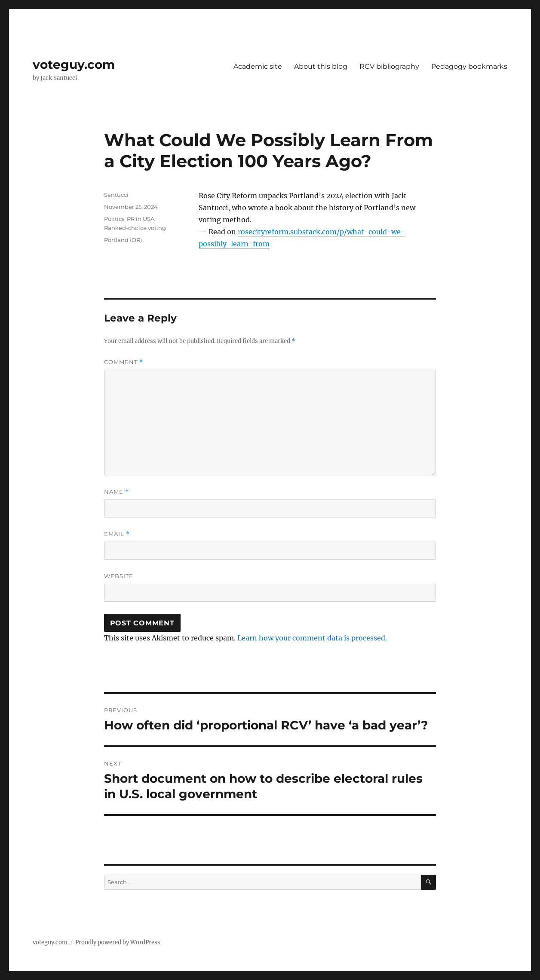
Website (119, 576)
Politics (114, 219)
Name (117, 492)
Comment (124, 362)
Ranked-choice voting (135, 228)
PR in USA (141, 219)
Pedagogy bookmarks (469, 66)
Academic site (258, 66)
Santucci (116, 195)
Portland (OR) (123, 240)
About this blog (321, 66)
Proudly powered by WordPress (118, 942)
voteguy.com (74, 64)
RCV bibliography (389, 66)
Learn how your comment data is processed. (312, 638)
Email (117, 534)
